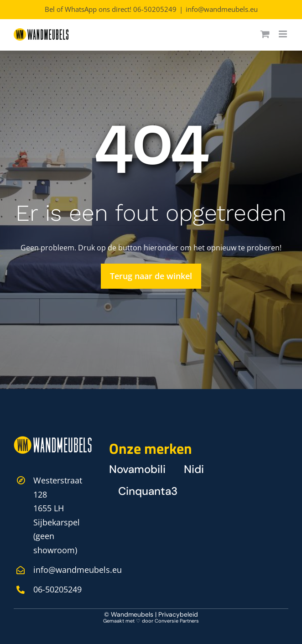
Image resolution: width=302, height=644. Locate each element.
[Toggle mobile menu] (284, 34)
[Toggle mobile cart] (265, 34)
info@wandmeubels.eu (222, 9)
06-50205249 (155, 9)
